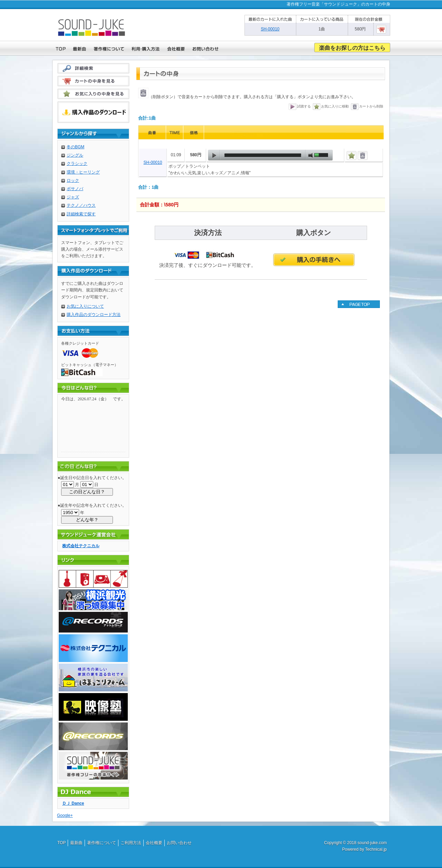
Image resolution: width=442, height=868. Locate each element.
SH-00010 (153, 162)
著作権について (102, 843)
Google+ (65, 815)
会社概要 (154, 843)
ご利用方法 (131, 843)
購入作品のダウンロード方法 (94, 315)
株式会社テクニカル (81, 546)
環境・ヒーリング (83, 172)
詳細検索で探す (81, 214)
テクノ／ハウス (81, 205)
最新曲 (76, 843)
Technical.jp (376, 849)
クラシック (77, 164)
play (214, 155)
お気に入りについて (85, 306)
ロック (73, 180)
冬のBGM (75, 147)
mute (310, 155)
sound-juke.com (372, 843)
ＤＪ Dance (73, 803)
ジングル (75, 155)
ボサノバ (75, 189)
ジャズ (73, 197)
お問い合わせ (179, 843)
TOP (61, 843)
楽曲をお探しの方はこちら (352, 48)
